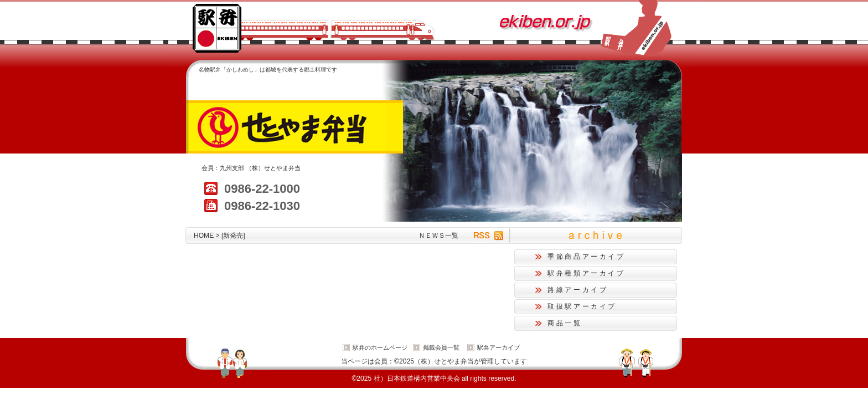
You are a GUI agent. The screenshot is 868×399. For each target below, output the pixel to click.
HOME (204, 236)
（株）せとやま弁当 (273, 168)
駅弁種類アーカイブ (587, 273)
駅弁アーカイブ (498, 347)
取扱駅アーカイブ (582, 306)
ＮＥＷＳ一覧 (438, 236)
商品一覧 (565, 323)
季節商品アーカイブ (587, 257)
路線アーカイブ (578, 290)
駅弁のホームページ (380, 347)
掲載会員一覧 (441, 347)
